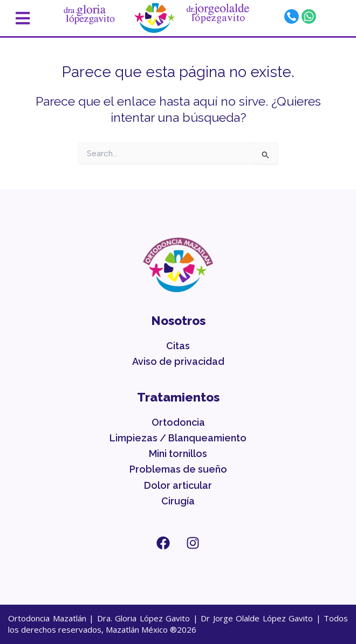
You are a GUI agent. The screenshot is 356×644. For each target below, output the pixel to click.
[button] (33, 18)
